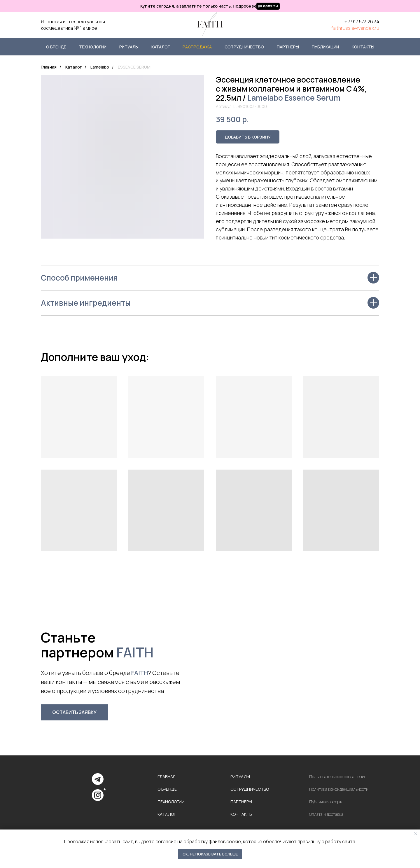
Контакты (363, 47)
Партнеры (288, 47)
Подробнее (245, 6)
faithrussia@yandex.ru (355, 28)
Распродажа (197, 47)
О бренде (56, 47)
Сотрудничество (244, 47)
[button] (74, 712)
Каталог (161, 47)
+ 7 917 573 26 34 (362, 22)
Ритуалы (129, 47)
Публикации (325, 47)
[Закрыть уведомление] (416, 834)
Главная (49, 67)
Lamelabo (100, 67)
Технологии (93, 47)
